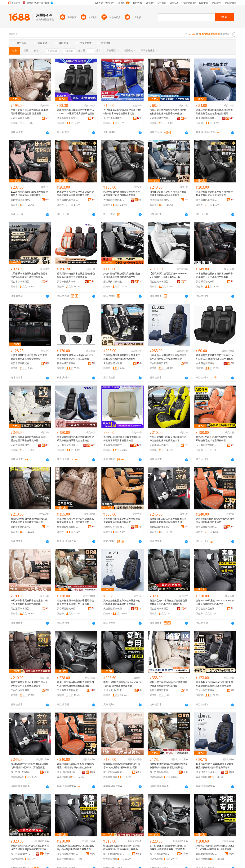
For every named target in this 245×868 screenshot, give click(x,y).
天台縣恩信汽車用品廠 (207, 445)
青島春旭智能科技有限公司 (114, 445)
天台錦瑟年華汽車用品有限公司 (114, 200)
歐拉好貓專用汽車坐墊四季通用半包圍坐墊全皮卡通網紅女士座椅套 (75, 602)
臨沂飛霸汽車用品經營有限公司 (160, 200)
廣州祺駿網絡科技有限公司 (207, 118)
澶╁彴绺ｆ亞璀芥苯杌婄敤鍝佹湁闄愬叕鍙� (207, 772)
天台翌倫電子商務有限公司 (21, 118)
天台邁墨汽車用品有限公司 (21, 609)
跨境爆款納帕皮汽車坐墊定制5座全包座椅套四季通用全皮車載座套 (76, 275)
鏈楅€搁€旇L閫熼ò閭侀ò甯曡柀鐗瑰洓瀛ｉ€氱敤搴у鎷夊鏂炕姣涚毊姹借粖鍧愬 (76, 766)
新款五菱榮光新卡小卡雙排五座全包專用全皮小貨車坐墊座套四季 (29, 684)
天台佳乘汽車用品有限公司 (207, 690)
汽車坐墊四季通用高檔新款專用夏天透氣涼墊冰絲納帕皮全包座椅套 (122, 357)
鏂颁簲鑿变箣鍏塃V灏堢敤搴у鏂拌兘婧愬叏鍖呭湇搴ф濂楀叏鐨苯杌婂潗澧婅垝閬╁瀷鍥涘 (30, 848)
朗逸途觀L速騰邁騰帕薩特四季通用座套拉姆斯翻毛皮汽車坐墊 (215, 521)
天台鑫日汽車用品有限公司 (160, 609)
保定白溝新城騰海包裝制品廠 (114, 118)
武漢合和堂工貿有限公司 (68, 118)
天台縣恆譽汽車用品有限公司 (114, 609)
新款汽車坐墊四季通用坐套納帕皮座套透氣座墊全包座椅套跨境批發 (29, 521)
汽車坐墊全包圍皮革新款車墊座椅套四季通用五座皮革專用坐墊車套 (214, 275)
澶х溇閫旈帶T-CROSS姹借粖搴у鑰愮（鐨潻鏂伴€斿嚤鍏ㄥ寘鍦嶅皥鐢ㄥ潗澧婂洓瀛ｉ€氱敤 (30, 766)
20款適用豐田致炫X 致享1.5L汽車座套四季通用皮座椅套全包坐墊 (29, 357)
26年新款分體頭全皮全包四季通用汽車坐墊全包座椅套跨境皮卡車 (168, 439)
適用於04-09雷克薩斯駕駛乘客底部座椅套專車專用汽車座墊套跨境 (122, 439)
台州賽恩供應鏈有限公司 (207, 363)
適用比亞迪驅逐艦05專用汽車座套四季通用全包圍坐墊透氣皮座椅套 (75, 684)
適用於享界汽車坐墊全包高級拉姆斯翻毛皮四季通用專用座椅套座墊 (75, 194)
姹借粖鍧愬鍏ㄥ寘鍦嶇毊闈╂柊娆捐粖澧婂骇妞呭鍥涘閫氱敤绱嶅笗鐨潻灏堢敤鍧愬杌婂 (215, 766)
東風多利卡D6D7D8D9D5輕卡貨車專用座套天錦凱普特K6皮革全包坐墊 (214, 684)
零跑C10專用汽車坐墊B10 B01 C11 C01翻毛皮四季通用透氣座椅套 (122, 684)
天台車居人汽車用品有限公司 (160, 445)
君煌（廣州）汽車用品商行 (114, 690)
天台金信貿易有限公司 (207, 609)
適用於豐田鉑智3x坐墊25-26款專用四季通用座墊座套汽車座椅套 (168, 684)
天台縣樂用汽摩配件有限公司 (160, 363)
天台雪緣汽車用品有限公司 (21, 200)
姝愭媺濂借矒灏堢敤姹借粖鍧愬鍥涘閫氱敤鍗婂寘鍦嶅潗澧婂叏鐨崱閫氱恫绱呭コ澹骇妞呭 (168, 766)
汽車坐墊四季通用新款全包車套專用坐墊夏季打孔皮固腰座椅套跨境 (122, 194)
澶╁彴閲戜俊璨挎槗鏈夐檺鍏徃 (68, 854)
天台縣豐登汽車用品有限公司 (68, 609)
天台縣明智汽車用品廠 (207, 282)
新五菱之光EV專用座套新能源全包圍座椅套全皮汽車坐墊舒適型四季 (168, 602)
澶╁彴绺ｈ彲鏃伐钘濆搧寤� (160, 854)
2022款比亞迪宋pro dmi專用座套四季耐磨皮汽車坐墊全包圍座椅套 (29, 194)
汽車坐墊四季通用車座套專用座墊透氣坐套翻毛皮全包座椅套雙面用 (214, 112)
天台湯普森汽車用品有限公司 (207, 527)
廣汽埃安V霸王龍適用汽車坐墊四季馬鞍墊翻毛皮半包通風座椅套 (214, 439)
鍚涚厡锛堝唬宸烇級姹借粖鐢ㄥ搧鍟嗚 (207, 854)
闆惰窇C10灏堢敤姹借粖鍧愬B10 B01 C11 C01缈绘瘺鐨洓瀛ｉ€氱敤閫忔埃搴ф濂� (215, 848)
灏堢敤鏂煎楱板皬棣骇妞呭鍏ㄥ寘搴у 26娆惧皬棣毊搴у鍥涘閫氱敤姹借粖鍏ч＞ (122, 766)
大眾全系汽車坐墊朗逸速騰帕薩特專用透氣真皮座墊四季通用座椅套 (29, 275)
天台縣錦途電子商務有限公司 (160, 527)
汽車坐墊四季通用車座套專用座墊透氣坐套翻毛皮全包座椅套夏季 (214, 194)
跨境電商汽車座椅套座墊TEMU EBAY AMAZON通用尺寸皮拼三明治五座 (76, 112)
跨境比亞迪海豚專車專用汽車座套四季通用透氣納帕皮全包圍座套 (168, 194)
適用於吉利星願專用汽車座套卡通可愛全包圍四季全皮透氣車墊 (29, 439)
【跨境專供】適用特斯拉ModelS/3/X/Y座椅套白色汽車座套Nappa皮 (168, 275)
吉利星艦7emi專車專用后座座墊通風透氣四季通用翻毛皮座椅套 (122, 521)
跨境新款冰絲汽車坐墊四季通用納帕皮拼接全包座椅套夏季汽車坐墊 (168, 112)
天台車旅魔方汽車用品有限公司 (160, 118)
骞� (46, 772)
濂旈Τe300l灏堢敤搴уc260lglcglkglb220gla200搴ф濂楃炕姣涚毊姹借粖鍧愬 (76, 848)
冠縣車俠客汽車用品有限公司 (114, 527)
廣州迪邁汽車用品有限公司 (68, 363)
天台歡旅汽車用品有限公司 (160, 282)
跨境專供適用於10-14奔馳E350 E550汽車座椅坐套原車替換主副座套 (75, 357)
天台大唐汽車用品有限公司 (21, 445)
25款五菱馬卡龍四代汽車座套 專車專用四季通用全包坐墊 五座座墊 (29, 112)
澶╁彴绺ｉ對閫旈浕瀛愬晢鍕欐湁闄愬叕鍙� (21, 772)
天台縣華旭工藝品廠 (67, 690)
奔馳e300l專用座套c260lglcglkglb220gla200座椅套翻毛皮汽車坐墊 (215, 602)
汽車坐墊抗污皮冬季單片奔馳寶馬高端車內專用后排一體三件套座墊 (75, 521)
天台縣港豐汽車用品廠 (114, 363)
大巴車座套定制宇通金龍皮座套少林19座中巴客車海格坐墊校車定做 (122, 112)
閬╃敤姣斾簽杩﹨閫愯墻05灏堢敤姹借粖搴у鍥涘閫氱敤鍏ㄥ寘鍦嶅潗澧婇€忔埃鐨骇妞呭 (168, 848)
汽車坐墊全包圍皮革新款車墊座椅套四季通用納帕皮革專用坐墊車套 (168, 357)
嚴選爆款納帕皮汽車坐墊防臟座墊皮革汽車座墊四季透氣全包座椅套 (75, 439)
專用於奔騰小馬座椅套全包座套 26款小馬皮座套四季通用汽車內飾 (29, 602)
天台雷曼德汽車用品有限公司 (21, 527)
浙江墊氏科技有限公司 (114, 282)
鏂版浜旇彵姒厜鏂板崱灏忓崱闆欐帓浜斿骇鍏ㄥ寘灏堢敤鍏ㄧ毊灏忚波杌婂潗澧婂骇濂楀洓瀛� (122, 848)
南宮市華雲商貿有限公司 (21, 363)
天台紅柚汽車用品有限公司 (21, 690)
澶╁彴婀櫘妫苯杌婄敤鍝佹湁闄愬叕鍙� (68, 772)
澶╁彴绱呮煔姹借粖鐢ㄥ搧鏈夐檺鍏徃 (114, 854)
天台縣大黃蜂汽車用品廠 (68, 445)
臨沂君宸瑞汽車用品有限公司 (160, 690)
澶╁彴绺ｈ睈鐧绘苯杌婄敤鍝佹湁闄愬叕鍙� (160, 772)
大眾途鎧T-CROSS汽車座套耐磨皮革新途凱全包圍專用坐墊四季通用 (168, 521)
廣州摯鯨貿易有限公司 (68, 527)
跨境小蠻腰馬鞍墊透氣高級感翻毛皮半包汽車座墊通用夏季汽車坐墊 (122, 275)
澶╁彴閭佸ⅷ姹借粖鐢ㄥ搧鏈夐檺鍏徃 (114, 772)
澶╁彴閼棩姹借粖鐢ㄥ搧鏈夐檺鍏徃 (21, 854)
